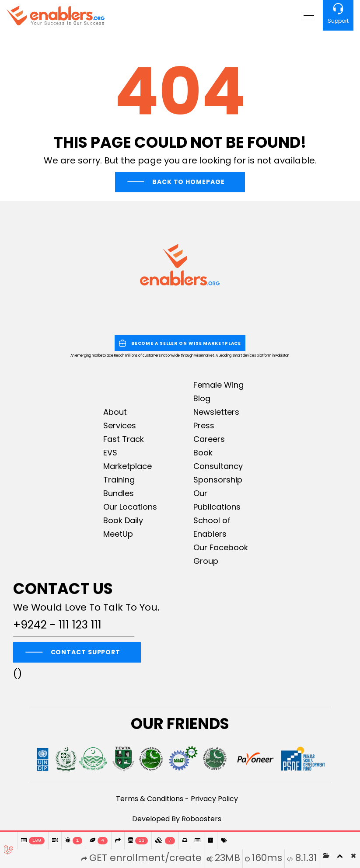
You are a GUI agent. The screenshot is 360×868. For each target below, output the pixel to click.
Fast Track (124, 439)
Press (204, 425)
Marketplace (128, 466)
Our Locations (130, 507)
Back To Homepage (188, 182)
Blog (202, 398)
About (115, 412)
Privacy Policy (214, 799)
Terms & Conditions (150, 799)
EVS (110, 453)
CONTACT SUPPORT (86, 652)
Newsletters (216, 412)
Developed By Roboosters (177, 819)
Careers (209, 439)
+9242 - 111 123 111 (57, 625)
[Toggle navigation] (308, 15)
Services (120, 425)
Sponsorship (218, 480)
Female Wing (218, 385)
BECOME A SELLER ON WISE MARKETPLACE (180, 343)
